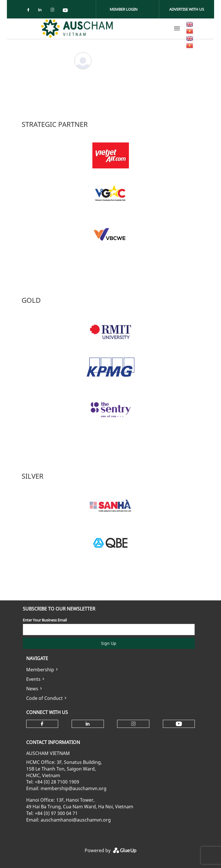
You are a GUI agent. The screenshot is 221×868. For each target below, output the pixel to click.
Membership (40, 670)
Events (33, 679)
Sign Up (109, 643)
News (32, 689)
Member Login (124, 9)
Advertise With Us (187, 9)
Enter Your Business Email (45, 620)
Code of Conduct (44, 698)
